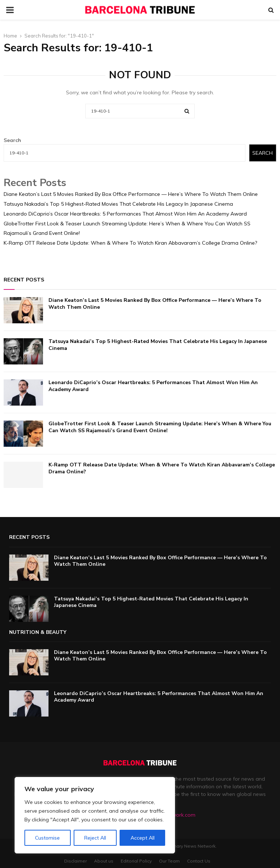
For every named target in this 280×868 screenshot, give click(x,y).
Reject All (95, 838)
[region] (95, 815)
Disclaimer (75, 861)
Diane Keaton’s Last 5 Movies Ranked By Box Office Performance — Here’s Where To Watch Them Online (131, 194)
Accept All (143, 838)
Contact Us (199, 861)
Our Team (169, 861)
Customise (47, 838)
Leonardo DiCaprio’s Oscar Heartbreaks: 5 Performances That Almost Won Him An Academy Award (125, 214)
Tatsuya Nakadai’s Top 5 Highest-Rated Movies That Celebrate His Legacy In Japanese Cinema (118, 204)
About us (104, 861)
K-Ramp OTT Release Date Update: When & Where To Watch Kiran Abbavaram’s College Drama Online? (130, 243)
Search (12, 140)
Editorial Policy (136, 861)
